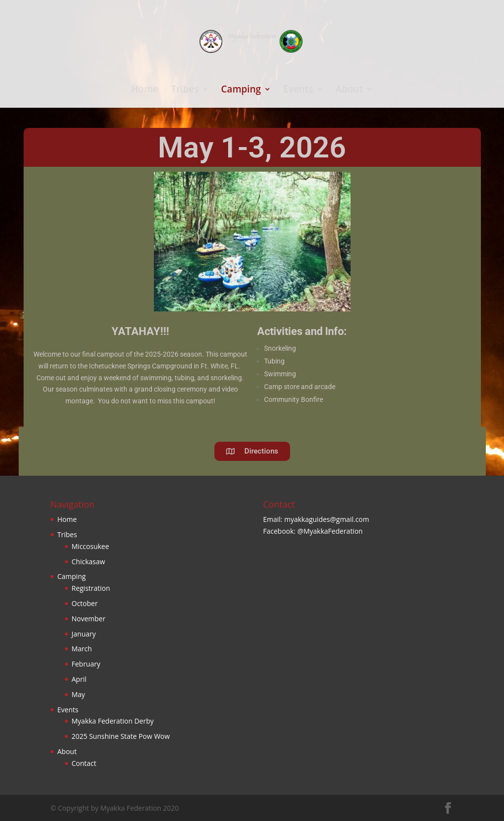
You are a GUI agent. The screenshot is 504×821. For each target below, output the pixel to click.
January (84, 634)
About (349, 91)
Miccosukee (90, 546)
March (82, 649)
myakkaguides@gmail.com (327, 519)
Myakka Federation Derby (113, 721)
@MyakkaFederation (330, 531)
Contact (84, 763)
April (79, 679)
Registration (91, 588)
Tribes (185, 91)
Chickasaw (89, 562)
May (78, 694)
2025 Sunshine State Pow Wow (121, 736)
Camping (241, 91)
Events (298, 91)
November (89, 619)
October (85, 603)
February (86, 664)
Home (145, 91)
